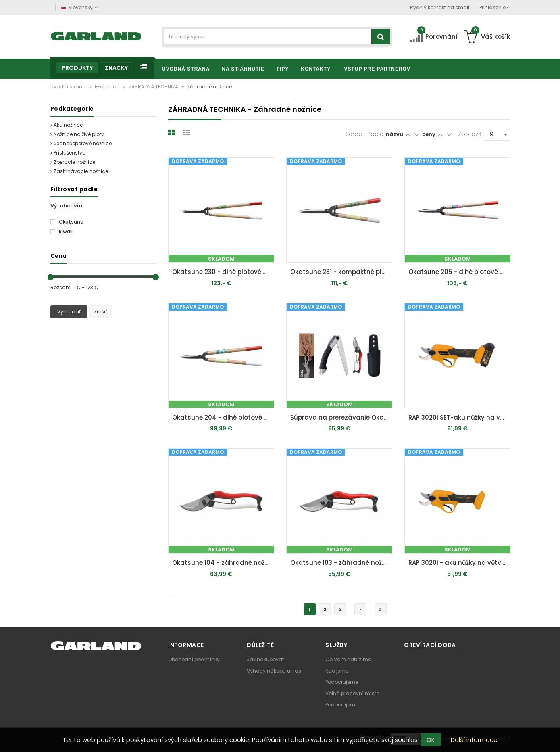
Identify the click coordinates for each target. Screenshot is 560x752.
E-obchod (108, 87)
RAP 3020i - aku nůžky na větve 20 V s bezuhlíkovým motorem (459, 563)
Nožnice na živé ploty (77, 134)
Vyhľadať (69, 312)
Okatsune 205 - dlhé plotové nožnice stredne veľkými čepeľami (459, 272)
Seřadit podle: (365, 134)
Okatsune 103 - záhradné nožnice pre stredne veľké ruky (341, 563)
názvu (394, 134)
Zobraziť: (470, 134)
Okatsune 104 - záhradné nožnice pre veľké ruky (223, 563)
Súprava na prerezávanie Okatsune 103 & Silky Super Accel (341, 417)
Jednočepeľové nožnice (81, 143)
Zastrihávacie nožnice (79, 171)
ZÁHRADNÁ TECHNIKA (154, 87)
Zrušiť (100, 312)
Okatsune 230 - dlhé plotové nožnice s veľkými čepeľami (223, 272)
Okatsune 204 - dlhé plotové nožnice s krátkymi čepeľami (223, 417)
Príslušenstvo (68, 153)
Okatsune (67, 222)
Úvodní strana (69, 87)
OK (431, 740)
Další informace (474, 740)
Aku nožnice (67, 125)
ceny (429, 134)
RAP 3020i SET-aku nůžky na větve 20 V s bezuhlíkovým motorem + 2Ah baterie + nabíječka (459, 417)
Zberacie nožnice (73, 162)
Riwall (61, 232)
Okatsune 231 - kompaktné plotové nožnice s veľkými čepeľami (341, 272)
